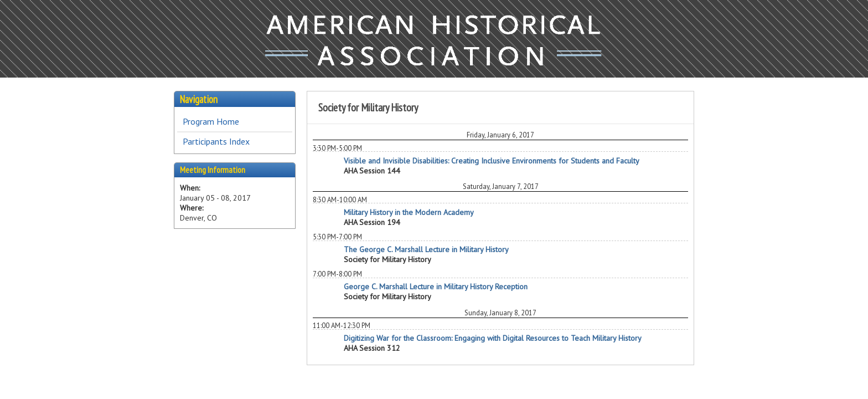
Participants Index (216, 141)
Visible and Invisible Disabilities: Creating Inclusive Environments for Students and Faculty (492, 161)
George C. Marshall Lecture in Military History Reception (436, 287)
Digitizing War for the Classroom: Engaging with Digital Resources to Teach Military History (493, 338)
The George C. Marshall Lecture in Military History (426, 249)
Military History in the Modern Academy (409, 212)
